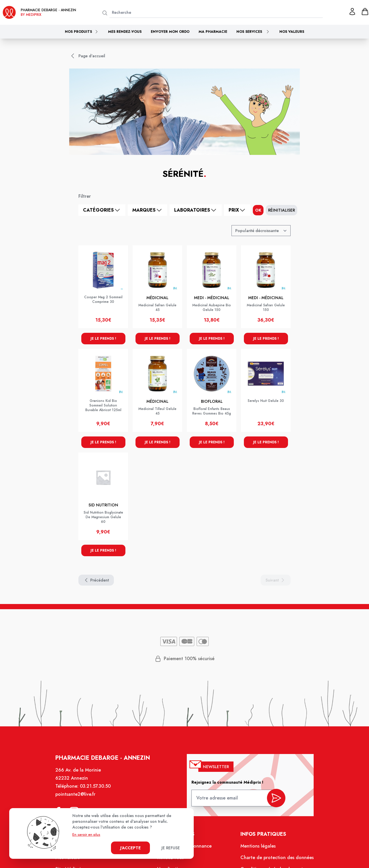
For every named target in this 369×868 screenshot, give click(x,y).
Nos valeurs (292, 32)
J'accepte (130, 848)
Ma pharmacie (213, 32)
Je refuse (171, 848)
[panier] (365, 12)
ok (258, 210)
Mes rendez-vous (125, 32)
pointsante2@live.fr (75, 794)
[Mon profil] (352, 12)
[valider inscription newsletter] (276, 798)
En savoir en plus (86, 835)
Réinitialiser (282, 210)
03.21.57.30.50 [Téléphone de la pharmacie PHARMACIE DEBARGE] (95, 786)
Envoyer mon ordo (170, 32)
